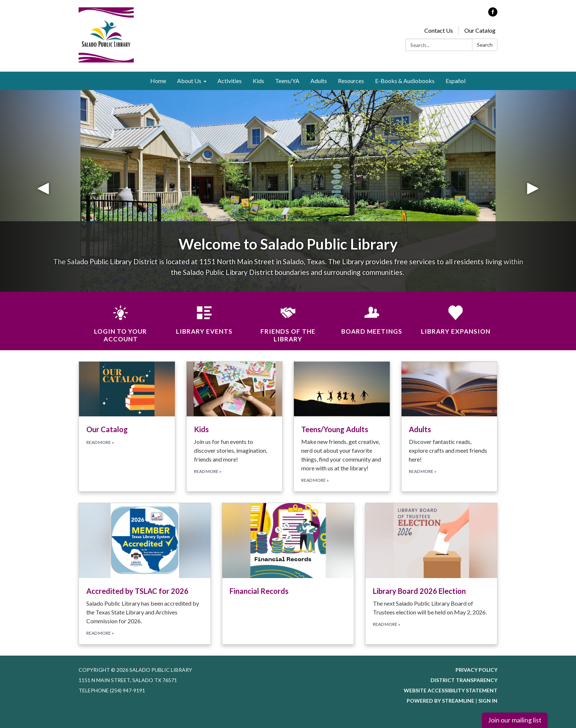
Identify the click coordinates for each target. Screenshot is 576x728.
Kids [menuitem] (258, 81)
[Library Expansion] (456, 315)
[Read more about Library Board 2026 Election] (431, 574)
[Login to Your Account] (120, 319)
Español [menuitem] (456, 81)
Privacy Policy (476, 670)
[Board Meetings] (372, 315)
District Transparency (464, 680)
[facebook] (493, 14)
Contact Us (439, 30)
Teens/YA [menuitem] (287, 81)
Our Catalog (480, 30)
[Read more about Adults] (449, 426)
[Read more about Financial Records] (288, 574)
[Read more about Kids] (235, 426)
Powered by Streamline (440, 701)
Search (485, 45)
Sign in (488, 701)
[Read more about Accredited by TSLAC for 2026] (145, 574)
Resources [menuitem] (351, 81)
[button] (43, 191)
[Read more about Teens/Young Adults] (342, 426)
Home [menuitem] (158, 81)
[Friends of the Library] (288, 319)
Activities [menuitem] (230, 81)
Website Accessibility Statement (451, 690)
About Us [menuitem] (189, 81)
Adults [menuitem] (319, 81)
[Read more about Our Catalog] (127, 426)
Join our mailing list (515, 720)
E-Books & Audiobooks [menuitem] (405, 81)
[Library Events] (204, 315)
